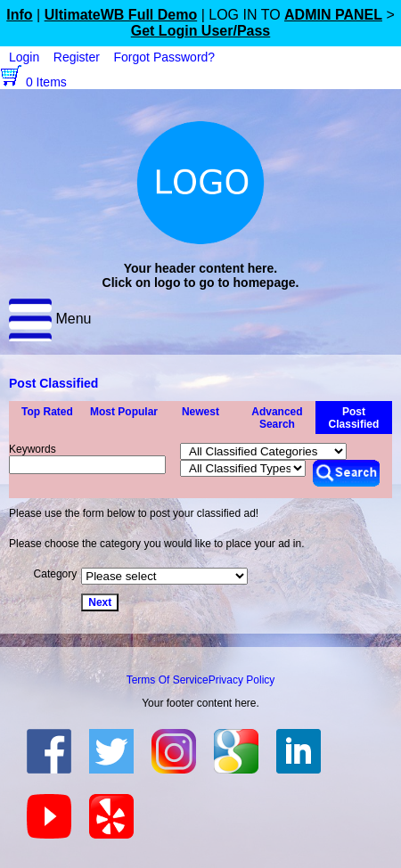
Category (56, 574)
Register (77, 57)
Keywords (33, 449)
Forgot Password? (165, 57)
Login (24, 57)
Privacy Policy (242, 680)
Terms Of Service (168, 680)
